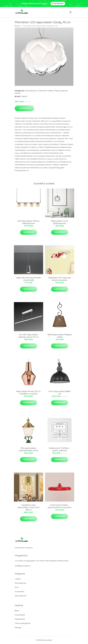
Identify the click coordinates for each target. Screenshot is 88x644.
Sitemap (18, 627)
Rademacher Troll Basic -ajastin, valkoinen (60, 449)
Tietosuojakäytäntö (23, 623)
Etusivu (17, 26)
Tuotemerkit (42, 91)
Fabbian (51, 91)
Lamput (18, 579)
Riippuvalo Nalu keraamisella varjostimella (29, 279)
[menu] (71, 12)
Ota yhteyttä (20, 615)
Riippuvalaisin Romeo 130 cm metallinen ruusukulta (28, 393)
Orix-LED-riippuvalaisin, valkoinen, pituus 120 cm (28, 336)
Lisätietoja (24, 108)
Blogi (17, 611)
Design (18, 93)
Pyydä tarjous (58, 3)
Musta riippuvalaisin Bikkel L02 (60, 393)
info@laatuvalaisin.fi (23, 566)
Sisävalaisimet (31, 91)
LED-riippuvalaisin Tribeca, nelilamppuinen (28, 222)
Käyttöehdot (20, 619)
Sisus (17, 587)
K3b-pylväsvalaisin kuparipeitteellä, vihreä (29, 449)
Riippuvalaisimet (61, 91)
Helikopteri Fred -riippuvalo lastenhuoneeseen (60, 279)
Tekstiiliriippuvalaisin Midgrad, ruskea (60, 336)
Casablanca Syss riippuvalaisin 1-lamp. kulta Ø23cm (28, 507)
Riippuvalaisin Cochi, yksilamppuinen (60, 222)
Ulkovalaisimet (21, 596)
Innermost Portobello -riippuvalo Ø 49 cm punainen (60, 506)
